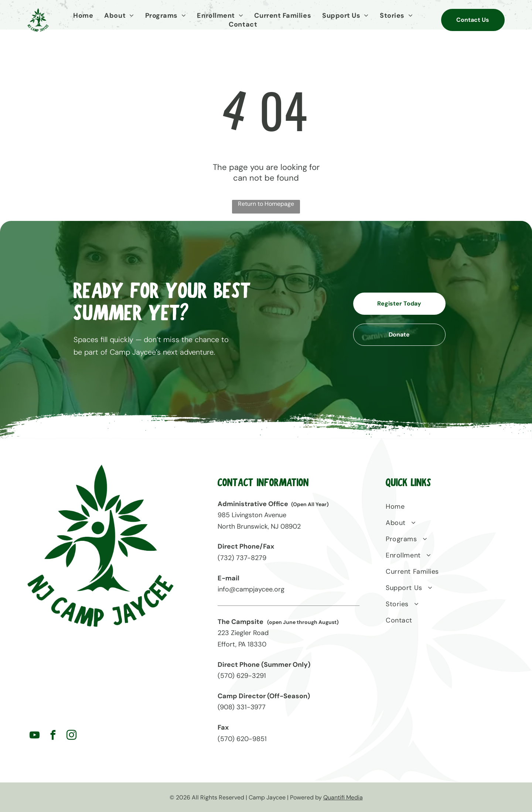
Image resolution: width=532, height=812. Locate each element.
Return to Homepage (266, 203)
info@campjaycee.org (251, 589)
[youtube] (35, 736)
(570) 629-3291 (242, 675)
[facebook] (53, 736)
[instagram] (72, 736)
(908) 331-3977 (242, 707)
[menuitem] (85, 16)
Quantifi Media (343, 797)
